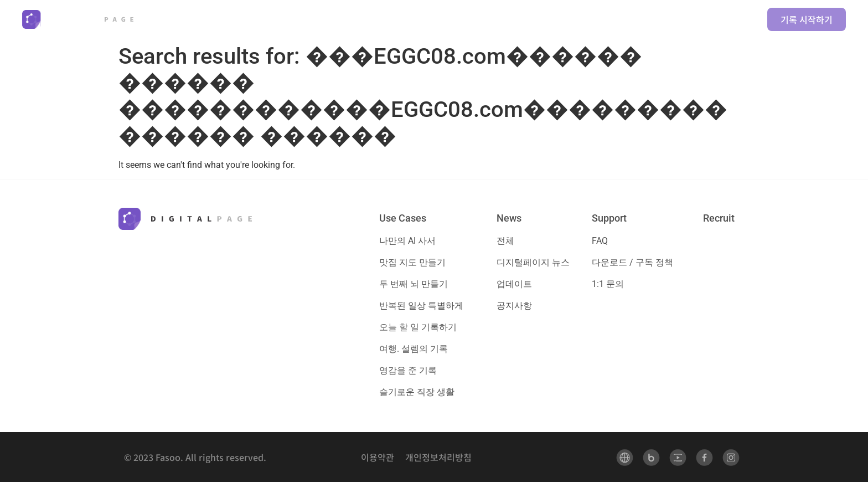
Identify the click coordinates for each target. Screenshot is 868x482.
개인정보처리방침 (438, 457)
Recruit (719, 218)
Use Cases (403, 218)
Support (609, 218)
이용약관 (378, 457)
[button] (353, 19)
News (509, 218)
